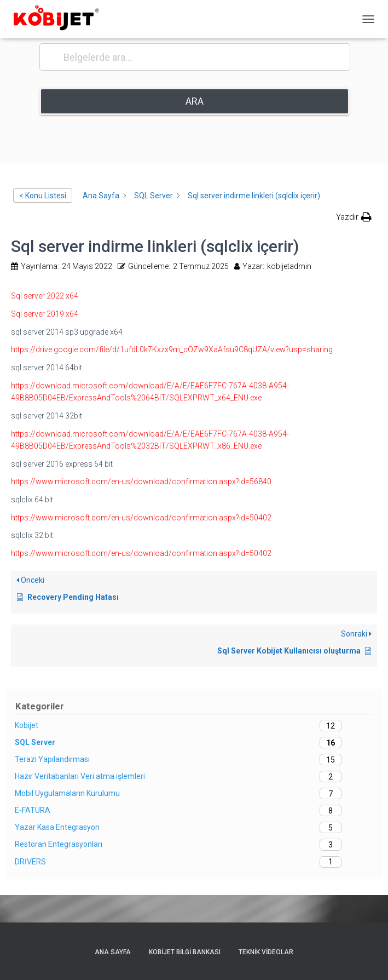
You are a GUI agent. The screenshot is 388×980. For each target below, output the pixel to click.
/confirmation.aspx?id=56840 (220, 482)
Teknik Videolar (266, 952)
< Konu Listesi (43, 196)
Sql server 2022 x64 (45, 296)
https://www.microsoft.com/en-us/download (90, 482)
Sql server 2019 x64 (45, 314)
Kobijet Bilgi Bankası (185, 952)
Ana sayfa (113, 952)
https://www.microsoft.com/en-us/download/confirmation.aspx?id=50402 (141, 518)
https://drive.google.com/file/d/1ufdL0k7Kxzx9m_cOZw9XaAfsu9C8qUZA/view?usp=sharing (172, 349)
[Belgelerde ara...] (195, 57)
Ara (195, 101)
